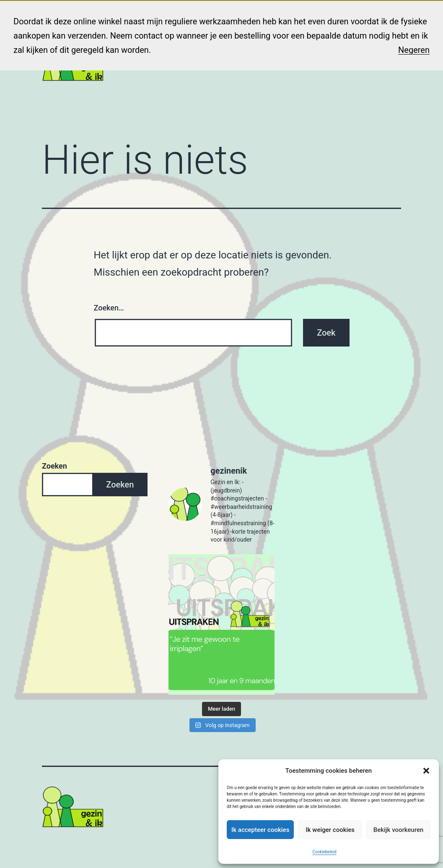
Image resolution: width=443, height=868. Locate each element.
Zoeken (54, 466)
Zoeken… (109, 308)
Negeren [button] (414, 50)
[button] (426, 771)
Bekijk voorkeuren (399, 830)
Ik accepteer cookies (260, 830)
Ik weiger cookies (330, 830)
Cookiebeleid (324, 852)
